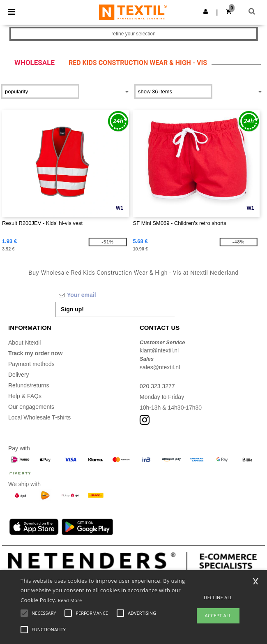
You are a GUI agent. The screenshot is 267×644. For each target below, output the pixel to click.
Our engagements (31, 407)
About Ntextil (24, 343)
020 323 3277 (157, 386)
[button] (206, 12)
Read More (70, 600)
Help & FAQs (25, 396)
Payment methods (31, 364)
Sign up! (72, 309)
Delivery (19, 375)
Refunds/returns (29, 385)
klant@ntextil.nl (159, 350)
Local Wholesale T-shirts (39, 417)
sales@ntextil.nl (160, 367)
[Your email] (115, 295)
